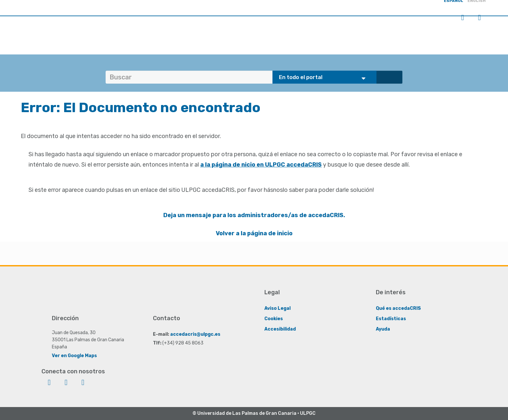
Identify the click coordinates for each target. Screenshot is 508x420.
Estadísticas (391, 319)
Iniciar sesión (463, 17)
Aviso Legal (277, 308)
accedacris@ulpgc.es (195, 334)
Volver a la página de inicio (254, 233)
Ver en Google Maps (74, 356)
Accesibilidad (280, 329)
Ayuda (383, 329)
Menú (479, 17)
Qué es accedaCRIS (398, 308)
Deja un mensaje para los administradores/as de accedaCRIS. (254, 215)
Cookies (274, 319)
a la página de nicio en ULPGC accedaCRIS (261, 165)
